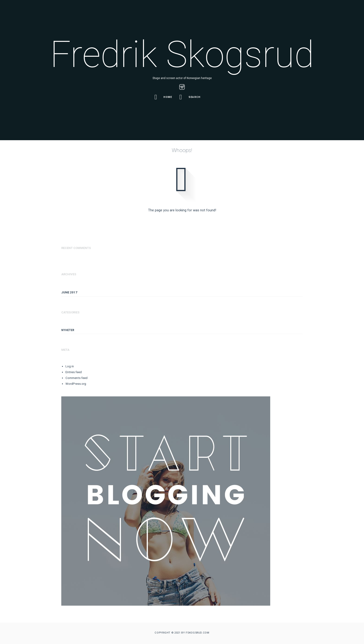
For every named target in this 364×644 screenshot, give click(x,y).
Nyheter (68, 330)
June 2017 (69, 292)
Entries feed (74, 372)
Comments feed (76, 378)
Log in (70, 366)
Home (164, 97)
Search (191, 97)
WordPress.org (76, 384)
